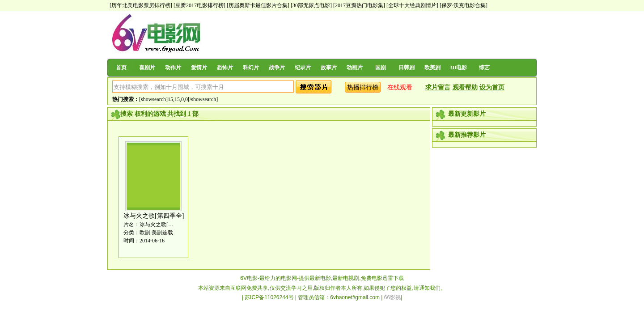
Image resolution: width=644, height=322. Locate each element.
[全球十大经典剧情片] (412, 5)
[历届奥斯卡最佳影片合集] (258, 5)
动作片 (173, 68)
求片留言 (438, 87)
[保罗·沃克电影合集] (464, 5)
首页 (121, 68)
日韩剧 (407, 68)
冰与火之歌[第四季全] (154, 216)
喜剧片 (147, 68)
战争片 (277, 68)
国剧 (381, 68)
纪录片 (303, 68)
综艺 (484, 68)
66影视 (392, 297)
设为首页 (492, 87)
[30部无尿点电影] (311, 5)
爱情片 (199, 68)
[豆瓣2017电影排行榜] (199, 5)
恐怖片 (225, 68)
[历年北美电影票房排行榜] (141, 5)
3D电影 (459, 68)
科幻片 (251, 68)
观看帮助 (465, 87)
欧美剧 (432, 68)
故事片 (329, 68)
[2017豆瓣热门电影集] (359, 5)
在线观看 (400, 87)
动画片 (355, 68)
